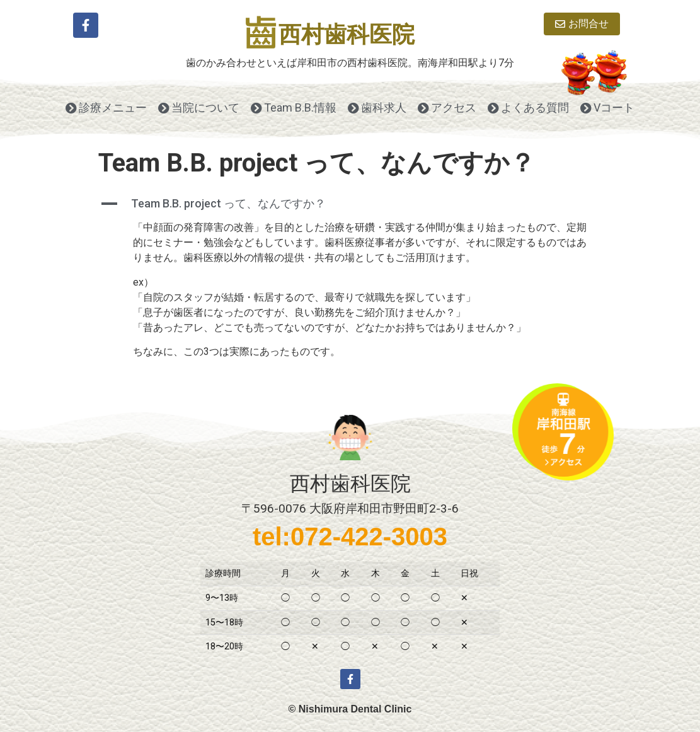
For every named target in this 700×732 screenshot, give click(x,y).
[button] (350, 204)
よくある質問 (528, 107)
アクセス (447, 107)
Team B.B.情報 (294, 107)
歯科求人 (377, 107)
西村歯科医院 (347, 35)
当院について (199, 107)
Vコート (607, 107)
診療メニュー (106, 107)
